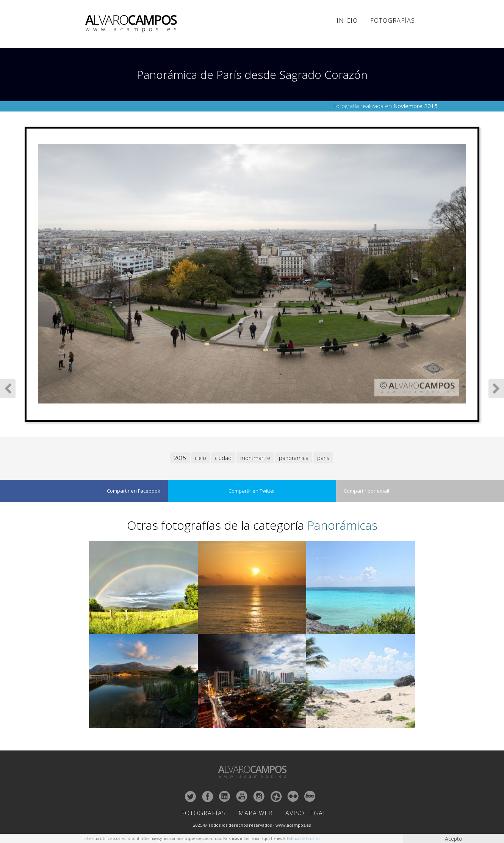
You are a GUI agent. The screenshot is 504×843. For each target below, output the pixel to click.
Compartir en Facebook (134, 491)
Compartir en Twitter (252, 491)
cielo (200, 458)
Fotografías (393, 20)
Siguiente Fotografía (496, 389)
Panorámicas (342, 525)
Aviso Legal (306, 813)
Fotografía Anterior (8, 389)
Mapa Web (256, 813)
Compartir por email (366, 491)
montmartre (255, 458)
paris (323, 458)
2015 (180, 458)
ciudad (223, 458)
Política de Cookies (303, 838)
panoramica (294, 458)
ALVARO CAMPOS (132, 24)
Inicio (347, 20)
